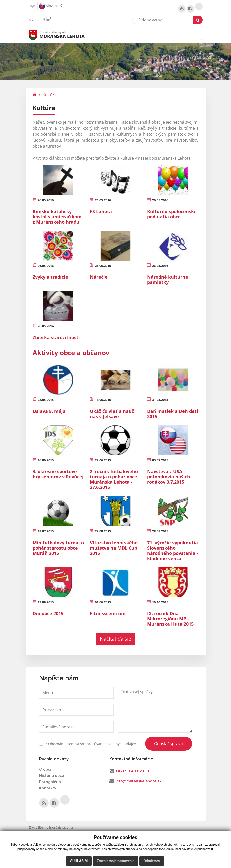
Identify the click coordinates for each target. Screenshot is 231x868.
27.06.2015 (103, 460)
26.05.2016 (46, 200)
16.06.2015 (46, 460)
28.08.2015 (160, 531)
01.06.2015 (103, 602)
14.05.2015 (103, 400)
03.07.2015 (160, 460)
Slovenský (50, 6)
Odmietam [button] (152, 861)
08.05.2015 (46, 400)
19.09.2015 (46, 602)
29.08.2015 (103, 531)
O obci (45, 769)
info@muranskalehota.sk (138, 781)
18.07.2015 (46, 531)
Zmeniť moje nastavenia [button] (115, 861)
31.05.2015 (160, 400)
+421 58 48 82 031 (132, 771)
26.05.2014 (46, 326)
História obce (51, 776)
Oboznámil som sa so (90, 744)
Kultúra (50, 95)
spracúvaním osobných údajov (110, 744)
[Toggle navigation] (195, 35)
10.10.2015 (160, 602)
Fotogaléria (50, 782)
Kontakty (48, 788)
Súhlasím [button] (79, 861)
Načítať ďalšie (115, 639)
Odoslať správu (169, 744)
